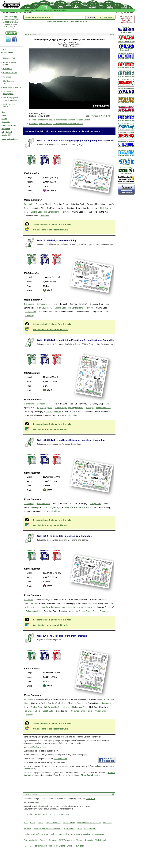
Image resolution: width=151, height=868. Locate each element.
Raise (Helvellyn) (83, 507)
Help (37, 802)
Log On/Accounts (53, 823)
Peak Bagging (98, 834)
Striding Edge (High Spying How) (45, 212)
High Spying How (45, 308)
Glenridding (29, 304)
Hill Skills (27, 828)
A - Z (26, 823)
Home (41, 823)
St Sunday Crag (83, 611)
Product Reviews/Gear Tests (36, 834)
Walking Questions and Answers (48, 828)
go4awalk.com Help (43, 846)
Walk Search (101, 840)
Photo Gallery (69, 823)
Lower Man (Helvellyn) (52, 507)
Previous (94, 116)
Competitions (90, 828)
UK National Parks (9, 58)
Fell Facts (107, 823)
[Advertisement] (69, 783)
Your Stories (69, 828)
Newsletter (79, 846)
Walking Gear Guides (60, 834)
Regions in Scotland (10, 73)
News (79, 828)
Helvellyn (66, 212)
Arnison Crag (100, 711)
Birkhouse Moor (43, 304)
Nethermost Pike (103, 408)
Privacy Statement (62, 814)
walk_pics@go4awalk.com (35, 747)
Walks (33, 823)
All (109, 116)
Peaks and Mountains (81, 834)
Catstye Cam (30, 312)
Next (103, 116)
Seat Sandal (48, 711)
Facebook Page (61, 759)
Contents (89, 840)
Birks (95, 611)
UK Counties (7, 69)
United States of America (12, 87)
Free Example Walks (63, 846)
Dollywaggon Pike (53, 411)
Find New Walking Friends (35, 840)
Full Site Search (107, 17)
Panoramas (7, 77)
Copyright (28, 814)
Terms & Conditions (43, 814)
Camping (52, 840)
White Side (69, 507)
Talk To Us (91, 799)
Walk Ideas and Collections (89, 823)
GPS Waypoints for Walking (71, 840)
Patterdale (28, 204)
